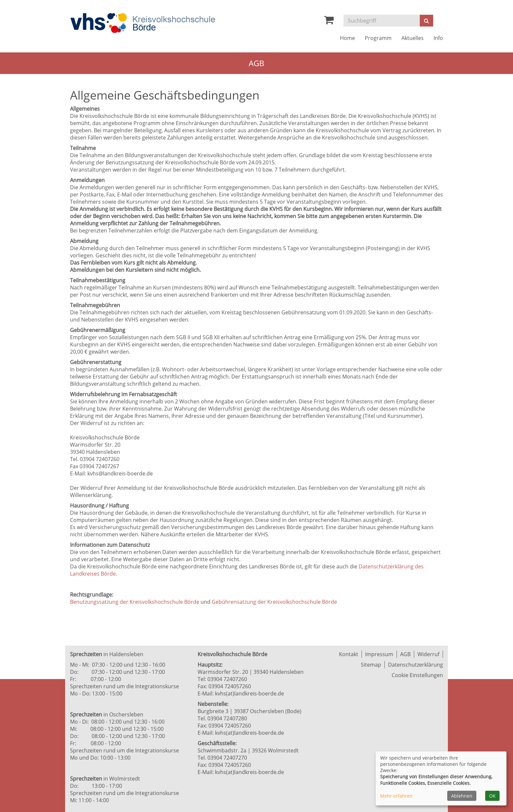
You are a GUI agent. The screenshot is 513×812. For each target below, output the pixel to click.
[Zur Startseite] (143, 23)
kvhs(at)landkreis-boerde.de (249, 693)
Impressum (379, 654)
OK (492, 796)
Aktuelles (413, 38)
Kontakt (349, 654)
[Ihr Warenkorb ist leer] (329, 22)
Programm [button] (378, 38)
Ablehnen (462, 796)
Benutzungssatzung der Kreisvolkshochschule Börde (135, 602)
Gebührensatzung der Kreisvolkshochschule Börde (274, 602)
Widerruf (428, 654)
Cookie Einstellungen (417, 675)
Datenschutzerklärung (416, 665)
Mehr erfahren (396, 796)
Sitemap (371, 665)
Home (347, 38)
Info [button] (438, 38)
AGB (405, 654)
